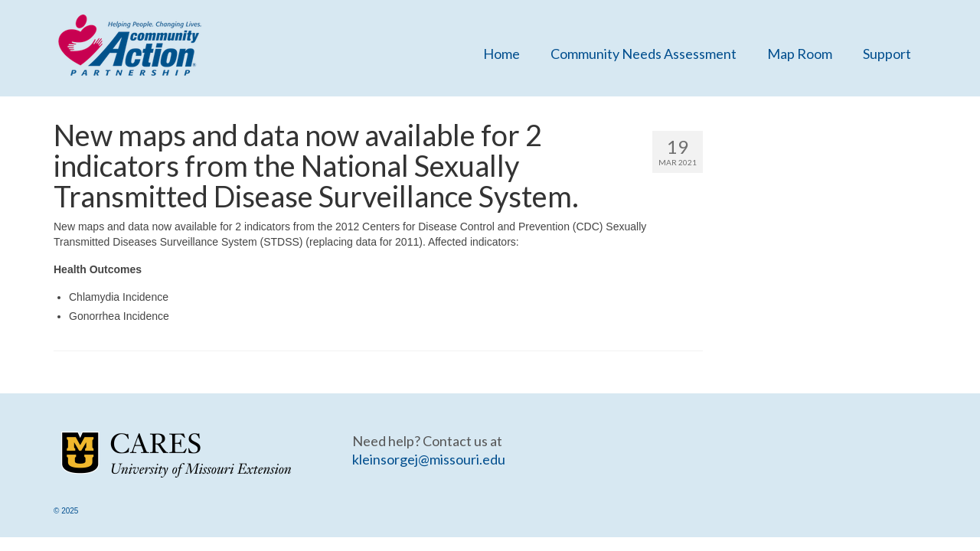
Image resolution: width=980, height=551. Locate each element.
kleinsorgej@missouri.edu (429, 459)
